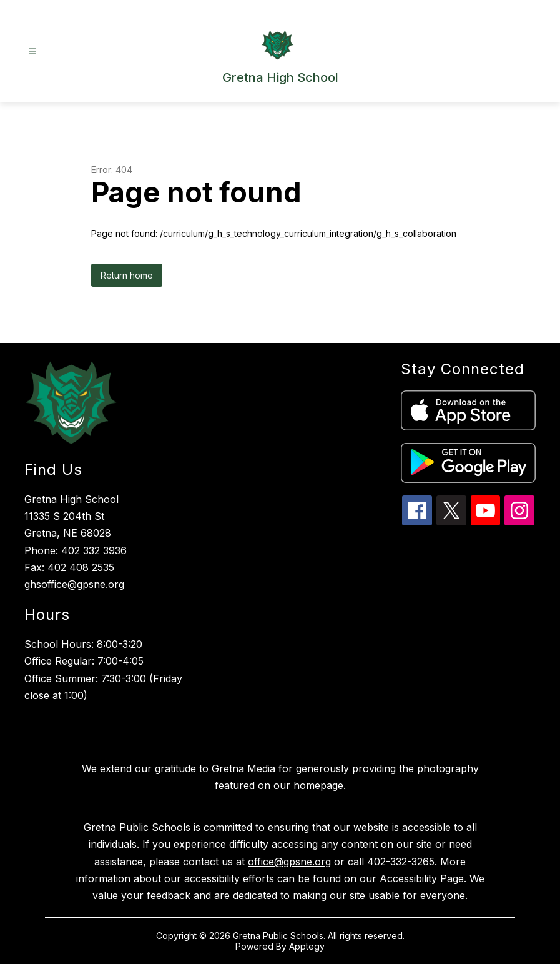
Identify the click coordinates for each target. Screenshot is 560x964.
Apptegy (307, 946)
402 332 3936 (94, 550)
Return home (127, 275)
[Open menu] (32, 52)
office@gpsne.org (289, 862)
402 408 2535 (81, 567)
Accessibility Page (422, 878)
